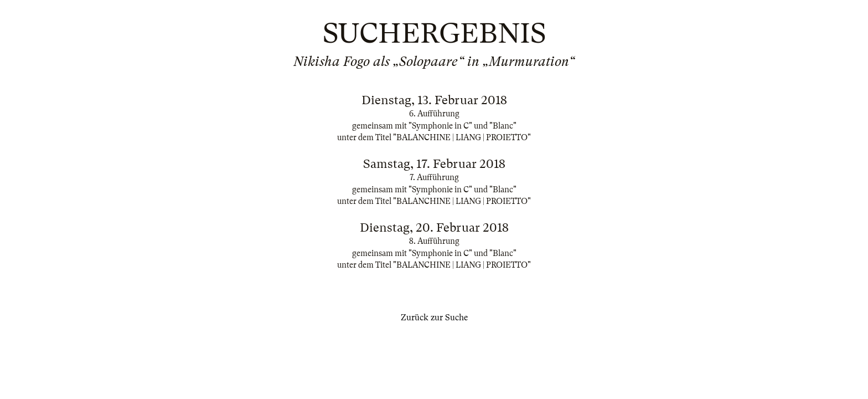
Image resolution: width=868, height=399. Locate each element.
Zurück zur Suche (434, 318)
